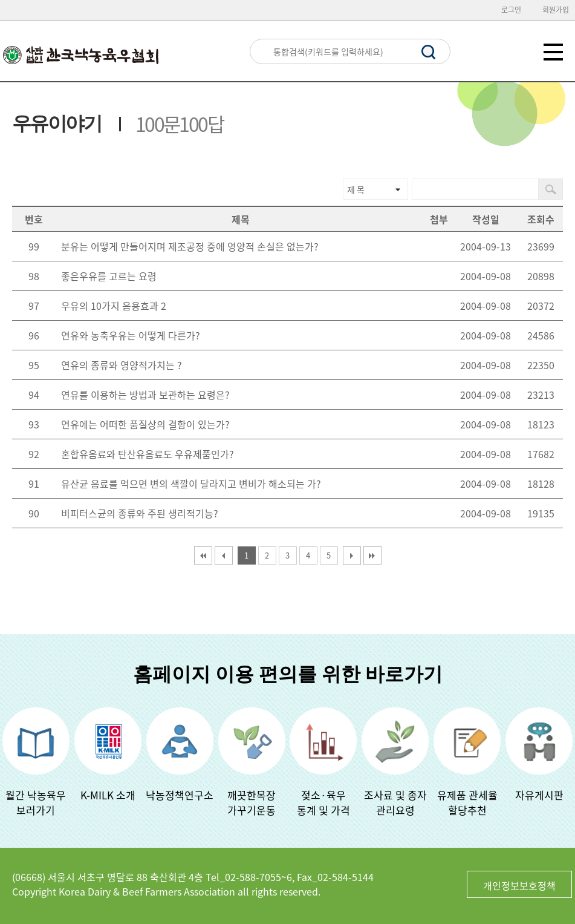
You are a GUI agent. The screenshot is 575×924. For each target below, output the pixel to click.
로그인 (511, 10)
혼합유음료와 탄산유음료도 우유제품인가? (148, 454)
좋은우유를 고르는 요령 (109, 276)
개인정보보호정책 (519, 885)
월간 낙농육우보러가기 (36, 802)
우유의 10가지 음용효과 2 (114, 306)
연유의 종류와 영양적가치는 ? (122, 365)
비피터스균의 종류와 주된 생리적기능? (140, 513)
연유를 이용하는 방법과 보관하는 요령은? (145, 395)
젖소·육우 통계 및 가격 (323, 802)
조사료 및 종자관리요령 (395, 802)
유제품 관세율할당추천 (467, 802)
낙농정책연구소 (180, 795)
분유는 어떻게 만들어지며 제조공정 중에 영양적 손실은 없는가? (190, 246)
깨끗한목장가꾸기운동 (252, 802)
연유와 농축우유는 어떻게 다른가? (131, 335)
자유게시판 (539, 795)
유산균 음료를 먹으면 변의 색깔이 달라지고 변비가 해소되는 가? (191, 483)
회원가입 (556, 10)
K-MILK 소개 (108, 795)
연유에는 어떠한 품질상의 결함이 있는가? (145, 424)
